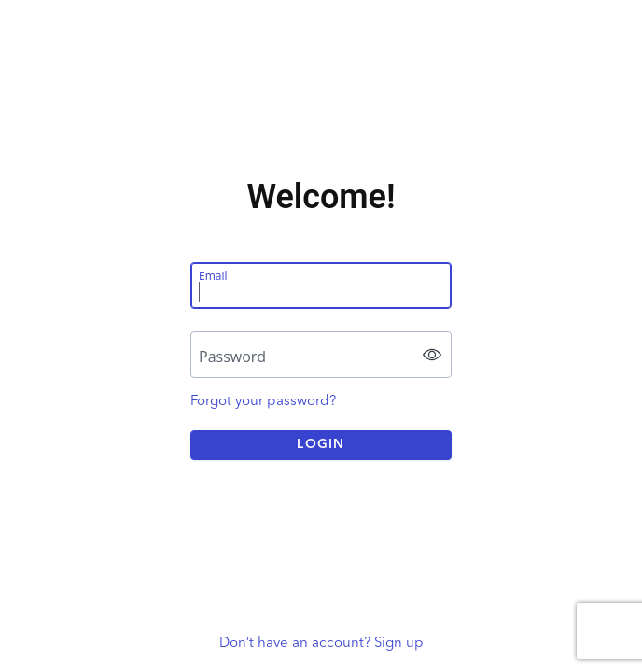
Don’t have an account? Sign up (321, 643)
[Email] (321, 286)
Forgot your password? (263, 401)
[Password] (321, 355)
